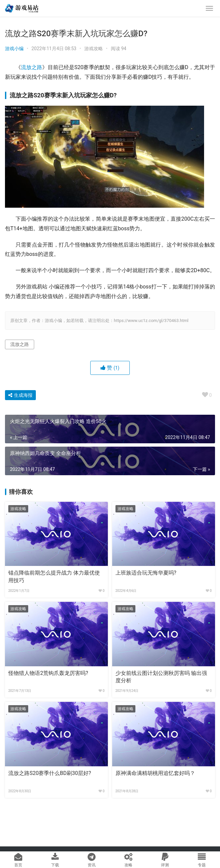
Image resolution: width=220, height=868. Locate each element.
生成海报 (20, 395)
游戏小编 (14, 49)
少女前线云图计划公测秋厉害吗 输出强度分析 (161, 677)
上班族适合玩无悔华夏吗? (146, 573)
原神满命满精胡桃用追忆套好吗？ (155, 773)
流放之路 (32, 67)
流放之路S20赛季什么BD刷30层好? (50, 773)
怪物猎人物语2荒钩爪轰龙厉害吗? (48, 673)
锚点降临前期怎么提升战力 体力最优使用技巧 (54, 576)
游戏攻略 (94, 49)
